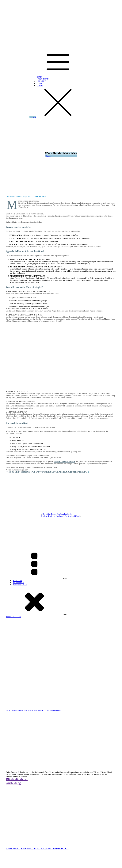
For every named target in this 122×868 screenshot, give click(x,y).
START (40, 77)
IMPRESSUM (19, 583)
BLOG (39, 83)
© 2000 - (25, 849)
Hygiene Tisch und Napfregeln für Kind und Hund (60, 516)
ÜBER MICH (42, 81)
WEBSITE (56, 849)
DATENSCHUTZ (20, 585)
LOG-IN (40, 85)
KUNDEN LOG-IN (13, 617)
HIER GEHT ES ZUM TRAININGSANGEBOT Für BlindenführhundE (33, 710)
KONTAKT (18, 581)
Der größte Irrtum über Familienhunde (57, 514)
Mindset (48, 156)
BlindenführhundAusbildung (17, 781)
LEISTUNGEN (43, 79)
